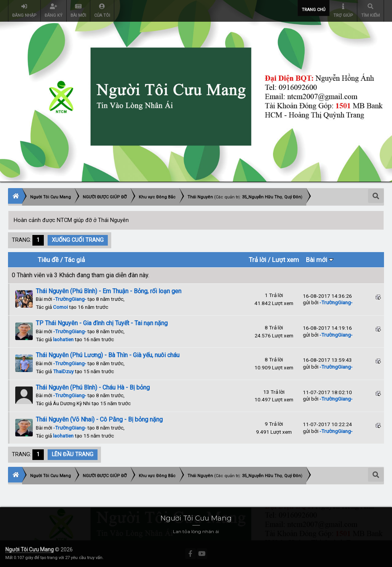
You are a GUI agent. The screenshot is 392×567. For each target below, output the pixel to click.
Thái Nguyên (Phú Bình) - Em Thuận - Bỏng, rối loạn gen (109, 291)
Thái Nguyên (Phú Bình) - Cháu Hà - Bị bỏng (93, 387)
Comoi (60, 307)
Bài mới (320, 260)
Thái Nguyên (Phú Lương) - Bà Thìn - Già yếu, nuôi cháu (108, 355)
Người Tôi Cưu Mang (30, 549)
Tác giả (75, 260)
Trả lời (258, 260)
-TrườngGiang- (70, 299)
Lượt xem (286, 260)
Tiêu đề (48, 260)
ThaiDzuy (63, 371)
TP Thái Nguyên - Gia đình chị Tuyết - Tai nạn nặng (102, 323)
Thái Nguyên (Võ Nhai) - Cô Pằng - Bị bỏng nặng (99, 419)
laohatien (63, 339)
